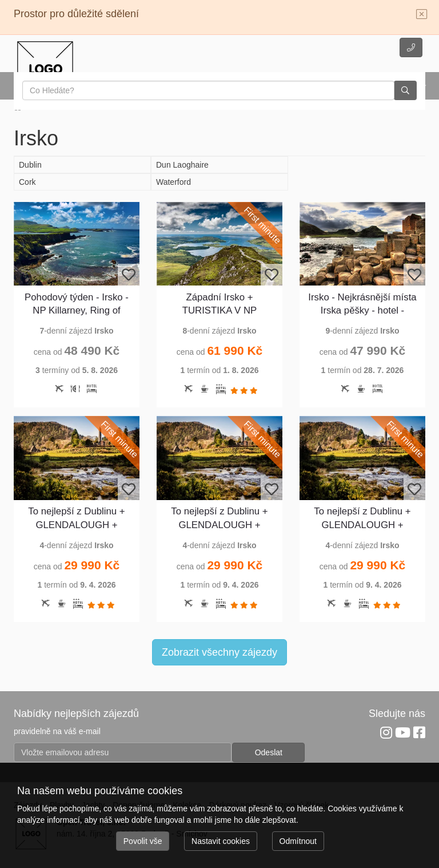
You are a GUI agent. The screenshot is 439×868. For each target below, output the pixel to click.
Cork (27, 182)
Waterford (173, 182)
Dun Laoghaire (182, 165)
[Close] (422, 15)
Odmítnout (298, 841)
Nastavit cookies (221, 841)
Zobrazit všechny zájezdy (219, 652)
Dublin (30, 165)
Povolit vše (143, 841)
